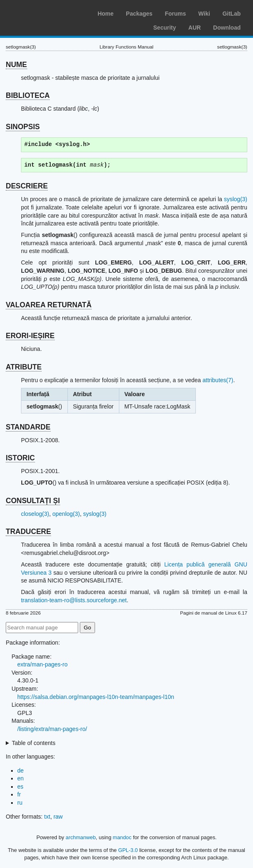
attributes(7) (218, 380)
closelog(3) (35, 514)
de (21, 771)
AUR (195, 28)
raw (58, 817)
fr (19, 794)
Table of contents (34, 743)
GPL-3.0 (128, 850)
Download (227, 28)
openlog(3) (66, 514)
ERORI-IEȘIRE (30, 336)
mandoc (122, 837)
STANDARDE (28, 427)
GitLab (232, 14)
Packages (139, 14)
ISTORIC (20, 458)
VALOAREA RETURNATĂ (49, 305)
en (21, 778)
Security (165, 28)
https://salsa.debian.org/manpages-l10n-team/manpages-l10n (96, 697)
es (20, 787)
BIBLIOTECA (28, 95)
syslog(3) (236, 199)
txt (47, 817)
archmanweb (81, 837)
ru (20, 803)
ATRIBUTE (24, 367)
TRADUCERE (28, 531)
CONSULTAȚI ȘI (33, 501)
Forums (175, 14)
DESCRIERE (27, 186)
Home (106, 14)
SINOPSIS (23, 127)
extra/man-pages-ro (42, 664)
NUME (16, 65)
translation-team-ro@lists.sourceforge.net (74, 600)
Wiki (204, 14)
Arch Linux (45, 12)
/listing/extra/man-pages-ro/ (52, 729)
